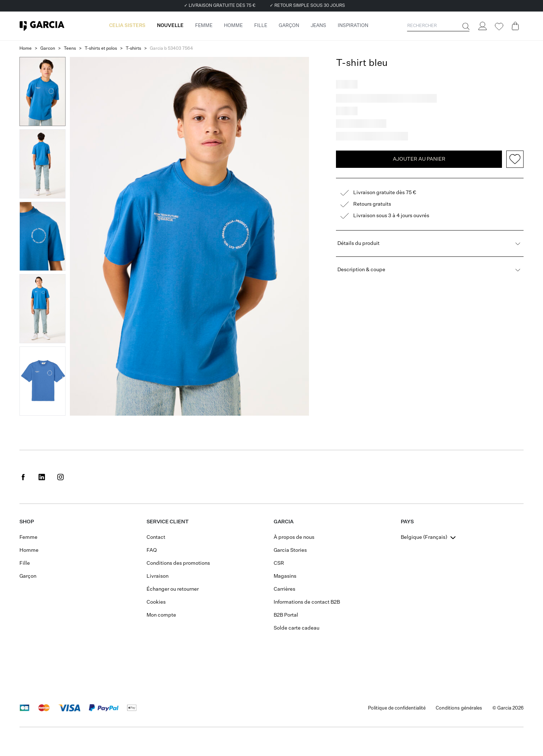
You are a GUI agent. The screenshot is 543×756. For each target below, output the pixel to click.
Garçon (28, 576)
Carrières (284, 589)
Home (26, 49)
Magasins (285, 576)
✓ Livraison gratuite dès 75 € (220, 6)
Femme (28, 537)
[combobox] (429, 537)
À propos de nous (294, 537)
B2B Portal (286, 615)
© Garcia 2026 (508, 708)
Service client (168, 522)
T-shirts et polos (101, 49)
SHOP (27, 522)
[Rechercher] (465, 26)
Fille (25, 563)
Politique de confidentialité (397, 708)
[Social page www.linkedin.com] (42, 477)
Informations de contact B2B (307, 602)
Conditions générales (459, 708)
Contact (156, 537)
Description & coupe (430, 270)
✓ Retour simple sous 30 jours (307, 6)
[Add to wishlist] (515, 159)
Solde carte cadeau (297, 628)
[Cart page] (515, 26)
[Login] (482, 26)
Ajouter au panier (419, 159)
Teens (70, 49)
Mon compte (161, 615)
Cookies (156, 602)
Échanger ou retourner (173, 589)
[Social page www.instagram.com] (60, 477)
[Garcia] (42, 26)
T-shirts (133, 49)
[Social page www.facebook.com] (23, 477)
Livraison (158, 576)
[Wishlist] (499, 27)
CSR (279, 563)
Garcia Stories (290, 550)
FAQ (152, 550)
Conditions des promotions (178, 563)
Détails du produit (430, 243)
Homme (29, 550)
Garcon (48, 49)
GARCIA (284, 522)
